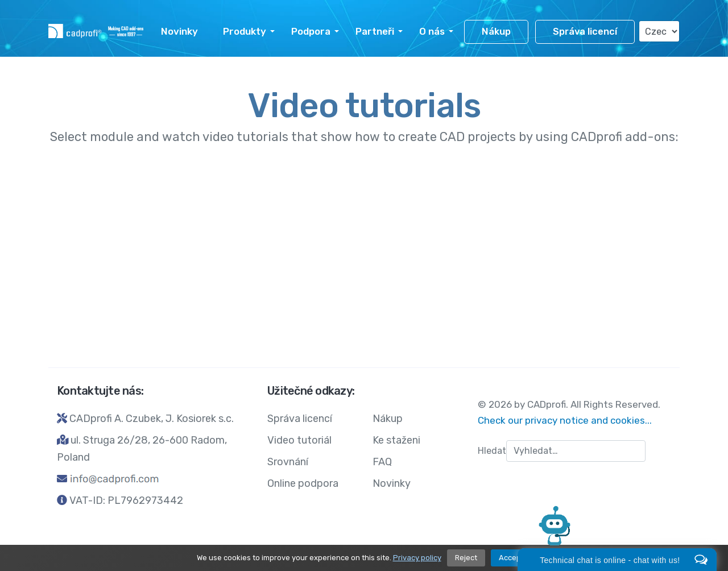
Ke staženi (396, 440)
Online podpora (303, 483)
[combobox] (576, 451)
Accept (511, 558)
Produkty (245, 31)
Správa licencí (585, 32)
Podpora (311, 31)
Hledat (492, 451)
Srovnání (288, 462)
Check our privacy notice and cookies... (565, 420)
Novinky (179, 31)
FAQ (382, 462)
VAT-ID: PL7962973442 (126, 500)
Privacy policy (417, 558)
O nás (432, 31)
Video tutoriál (299, 440)
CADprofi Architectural (275, 257)
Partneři (375, 31)
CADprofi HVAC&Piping (493, 195)
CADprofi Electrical (473, 257)
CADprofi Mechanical (266, 195)
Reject (466, 558)
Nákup (496, 32)
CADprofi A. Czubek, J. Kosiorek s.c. (152, 419)
